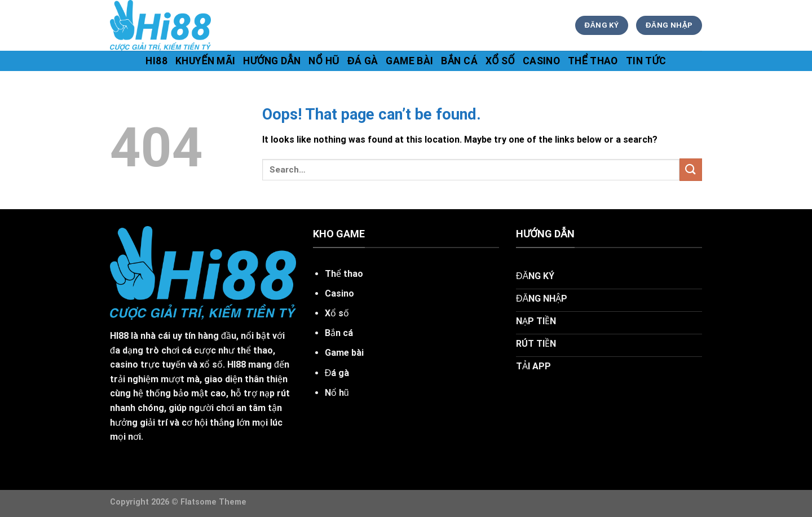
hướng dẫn (272, 61)
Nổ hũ (324, 61)
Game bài (409, 61)
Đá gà (363, 61)
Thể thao (593, 61)
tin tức (646, 61)
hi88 (156, 61)
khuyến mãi (206, 61)
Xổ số (500, 61)
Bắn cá (459, 61)
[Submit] (691, 169)
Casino (541, 61)
